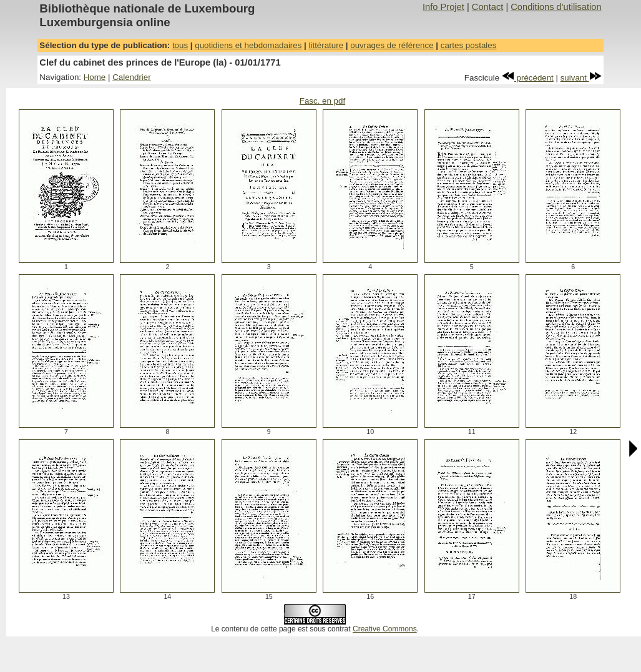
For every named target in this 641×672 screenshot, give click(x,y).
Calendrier (132, 77)
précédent (528, 78)
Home (95, 77)
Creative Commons (385, 629)
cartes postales (469, 45)
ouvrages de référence (392, 45)
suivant (581, 78)
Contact (488, 7)
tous (180, 45)
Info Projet (443, 7)
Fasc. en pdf (322, 101)
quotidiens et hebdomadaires (248, 45)
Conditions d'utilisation (556, 7)
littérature (326, 45)
